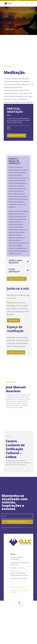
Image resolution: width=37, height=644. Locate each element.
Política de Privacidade (27, 527)
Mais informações (17, 279)
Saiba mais (9, 29)
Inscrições (13, 320)
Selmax (22, 606)
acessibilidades (20, 568)
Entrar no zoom (16, 352)
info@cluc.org (17, 571)
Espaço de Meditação (17, 135)
